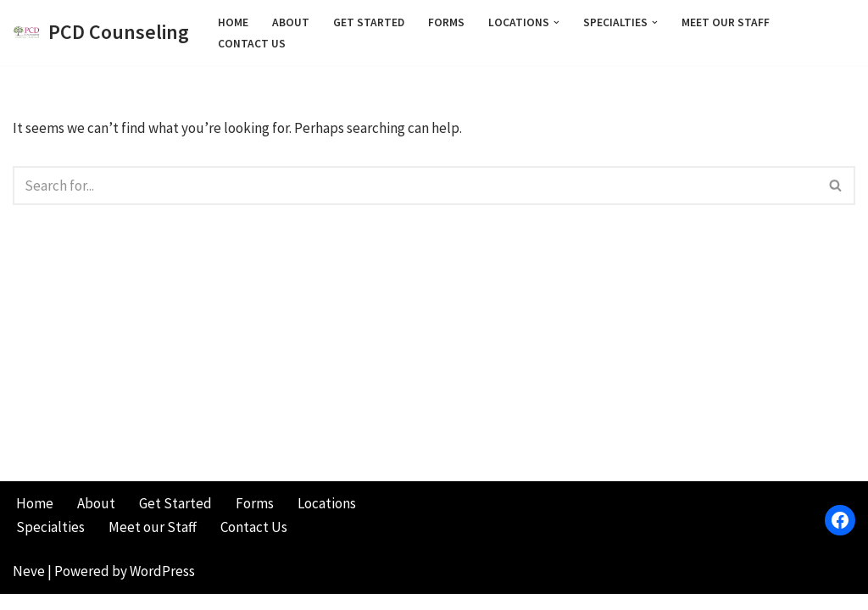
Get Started (369, 22)
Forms (446, 22)
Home (233, 22)
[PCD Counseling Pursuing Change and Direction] (101, 33)
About (291, 22)
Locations (327, 519)
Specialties (50, 543)
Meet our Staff (726, 22)
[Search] (415, 186)
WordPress (162, 587)
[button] (556, 22)
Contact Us (252, 44)
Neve (29, 587)
